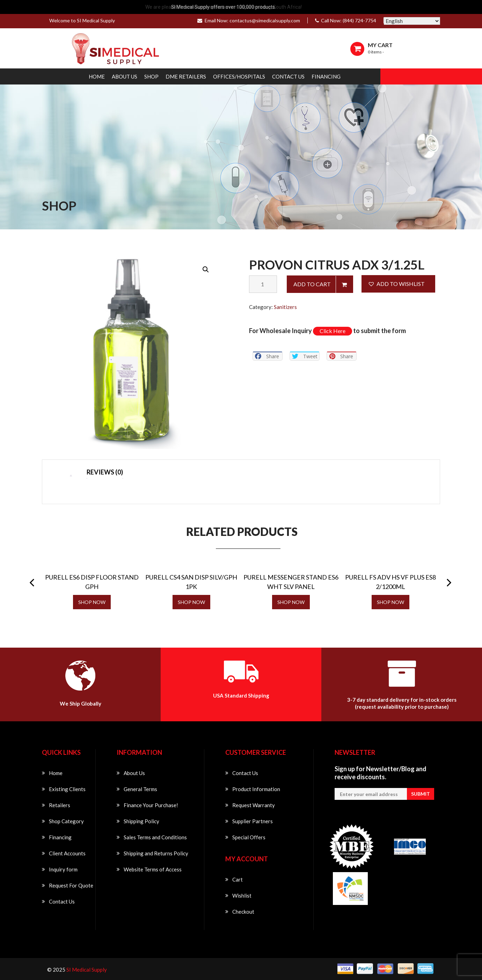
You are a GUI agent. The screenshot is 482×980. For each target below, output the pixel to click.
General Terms (140, 789)
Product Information (256, 789)
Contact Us (288, 76)
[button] (206, 270)
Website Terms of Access (153, 869)
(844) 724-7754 (359, 20)
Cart (238, 879)
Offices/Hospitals (239, 76)
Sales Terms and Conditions (155, 837)
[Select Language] (412, 21)
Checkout (243, 912)
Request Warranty (254, 805)
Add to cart (312, 284)
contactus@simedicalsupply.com (265, 20)
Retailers (60, 805)
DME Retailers (186, 76)
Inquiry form (63, 869)
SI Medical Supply (87, 970)
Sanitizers (285, 307)
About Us (125, 76)
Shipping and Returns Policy (156, 853)
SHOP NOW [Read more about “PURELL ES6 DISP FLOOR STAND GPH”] (92, 602)
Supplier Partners (253, 821)
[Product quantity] (263, 284)
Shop (151, 76)
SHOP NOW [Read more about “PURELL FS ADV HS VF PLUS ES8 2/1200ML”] (390, 602)
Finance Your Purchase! (151, 805)
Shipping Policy (141, 821)
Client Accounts (67, 853)
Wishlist (242, 896)
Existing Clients (67, 789)
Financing (326, 76)
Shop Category (66, 821)
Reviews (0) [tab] (105, 472)
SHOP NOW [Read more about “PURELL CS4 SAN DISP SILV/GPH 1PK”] (191, 602)
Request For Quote (71, 885)
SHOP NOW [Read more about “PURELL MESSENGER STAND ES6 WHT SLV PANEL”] (291, 602)
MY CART (380, 45)
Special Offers (249, 837)
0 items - (376, 52)
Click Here (333, 331)
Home (97, 76)
